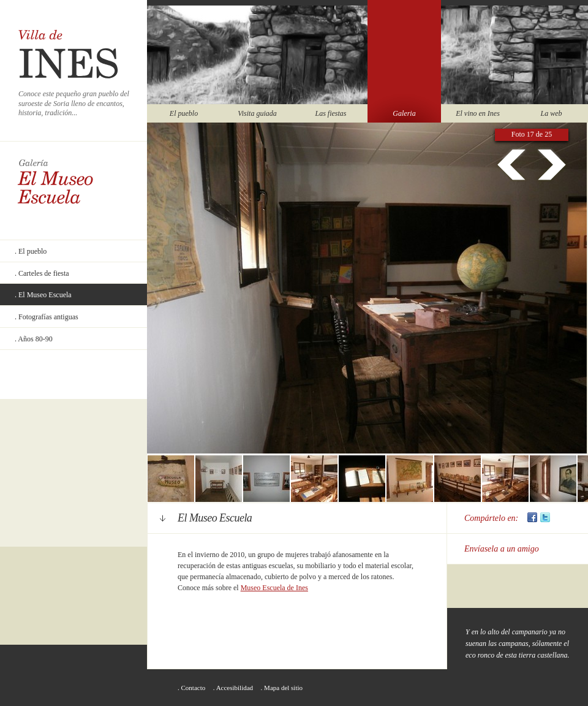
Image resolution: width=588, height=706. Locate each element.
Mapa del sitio (283, 688)
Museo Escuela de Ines (274, 588)
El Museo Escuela (45, 295)
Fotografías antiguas (48, 317)
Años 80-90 (35, 339)
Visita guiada (257, 113)
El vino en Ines (478, 113)
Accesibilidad (235, 688)
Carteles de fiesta (44, 273)
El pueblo (184, 113)
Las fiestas (330, 113)
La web (551, 113)
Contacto (194, 688)
